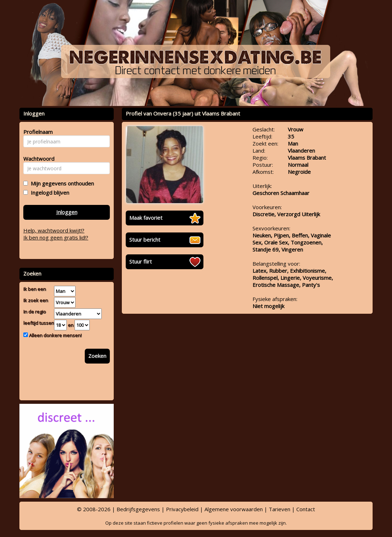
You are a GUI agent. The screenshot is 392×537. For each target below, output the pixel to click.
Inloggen (67, 212)
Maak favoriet (146, 218)
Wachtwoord (37, 159)
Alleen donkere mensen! (55, 335)
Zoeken (97, 356)
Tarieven (280, 509)
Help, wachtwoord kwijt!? (54, 230)
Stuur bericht (145, 240)
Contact (306, 509)
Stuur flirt (141, 261)
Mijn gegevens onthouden (61, 183)
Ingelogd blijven (49, 193)
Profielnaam (37, 132)
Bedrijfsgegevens (138, 509)
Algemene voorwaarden (234, 509)
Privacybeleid (182, 509)
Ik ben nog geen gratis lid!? (56, 237)
